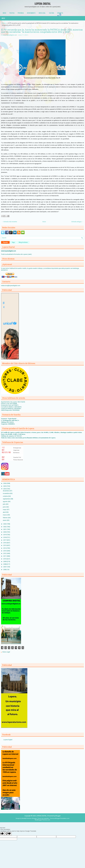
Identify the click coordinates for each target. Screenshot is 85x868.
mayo (5, 510)
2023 (5, 524)
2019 (5, 535)
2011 (5, 556)
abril (4, 512)
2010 (5, 559)
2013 (5, 551)
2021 (5, 529)
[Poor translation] (8, 834)
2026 (5, 483)
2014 (5, 548)
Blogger (58, 816)
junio (5, 507)
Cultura (52, 13)
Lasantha (46, 818)
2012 (5, 553)
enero (5, 520)
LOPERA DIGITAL (43, 4)
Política (12, 13)
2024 (5, 489)
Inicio (4, 13)
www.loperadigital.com (10, 35)
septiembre (7, 499)
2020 (5, 532)
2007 (5, 567)
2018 (5, 537)
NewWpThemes (27, 818)
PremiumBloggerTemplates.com (60, 818)
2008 (5, 564)
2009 (5, 561)
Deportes (60, 13)
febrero (5, 518)
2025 (5, 486)
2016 (5, 543)
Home (4, 23)
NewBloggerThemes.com (42, 820)
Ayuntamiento (31, 13)
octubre (6, 496)
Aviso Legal (6, 652)
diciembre (6, 491)
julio (4, 504)
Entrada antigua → (77, 222)
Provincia (21, 13)
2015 (5, 545)
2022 (5, 527)
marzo (5, 515)
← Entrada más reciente (9, 222)
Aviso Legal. (42, 13)
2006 (5, 570)
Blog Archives (23, 242)
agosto (5, 501)
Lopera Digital (8, 740)
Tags (13, 242)
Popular (5, 242)
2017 (5, 540)
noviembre (6, 493)
